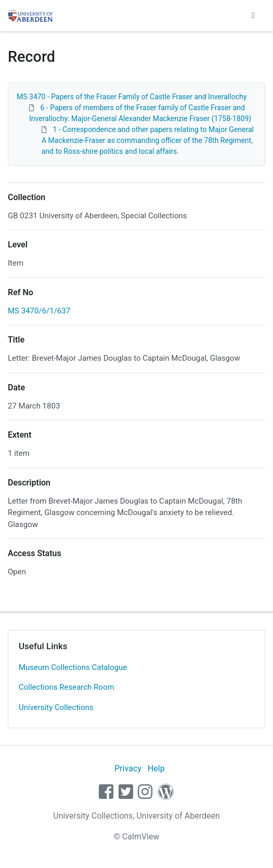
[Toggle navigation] (253, 16)
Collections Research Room (67, 687)
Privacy (128, 768)
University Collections (56, 707)
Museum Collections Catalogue (73, 667)
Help (156, 768)
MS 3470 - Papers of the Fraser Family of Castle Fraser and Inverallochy (132, 97)
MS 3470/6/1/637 (39, 311)
